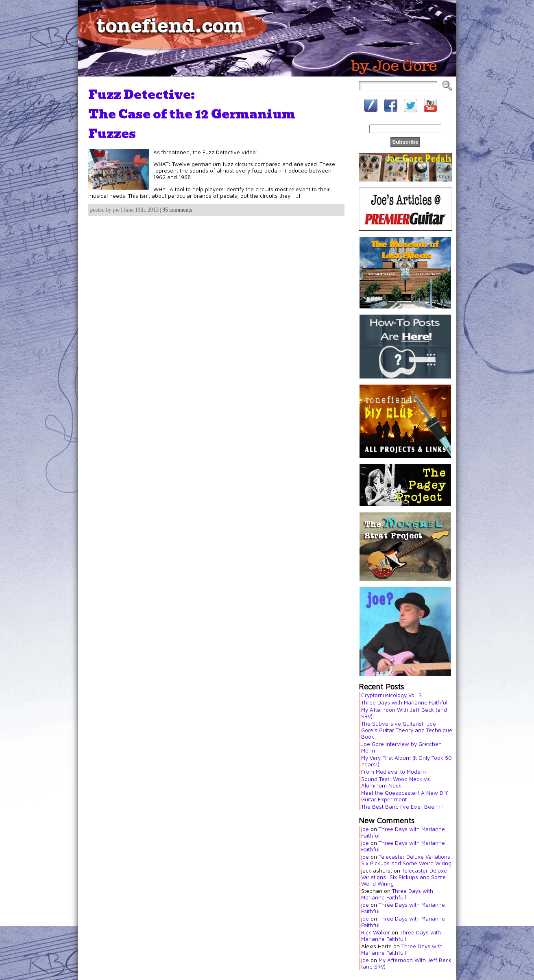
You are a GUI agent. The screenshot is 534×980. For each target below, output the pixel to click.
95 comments (178, 210)
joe (365, 829)
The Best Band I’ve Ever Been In (402, 807)
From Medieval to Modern (393, 772)
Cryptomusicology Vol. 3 (391, 695)
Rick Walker (376, 932)
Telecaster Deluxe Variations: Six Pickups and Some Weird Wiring (407, 860)
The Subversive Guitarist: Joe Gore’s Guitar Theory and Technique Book (407, 730)
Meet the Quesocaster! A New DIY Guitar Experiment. (405, 796)
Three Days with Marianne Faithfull (405, 702)
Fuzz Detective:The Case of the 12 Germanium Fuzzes (192, 114)
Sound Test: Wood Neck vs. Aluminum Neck (396, 782)
